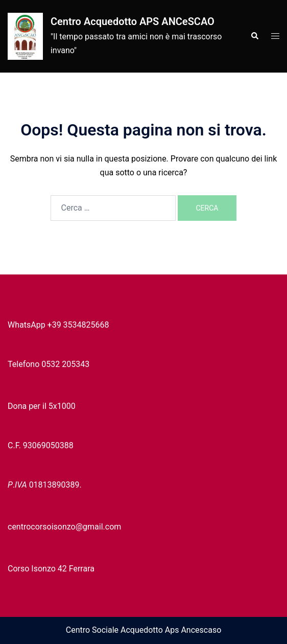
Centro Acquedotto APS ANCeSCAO (133, 21)
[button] (254, 36)
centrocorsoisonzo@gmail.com (64, 527)
